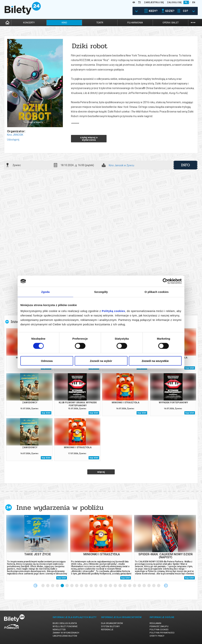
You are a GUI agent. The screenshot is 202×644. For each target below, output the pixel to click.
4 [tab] (58, 586)
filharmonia (135, 23)
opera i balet (171, 23)
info (186, 165)
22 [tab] (144, 586)
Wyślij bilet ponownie (65, 626)
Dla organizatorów (112, 623)
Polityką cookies (113, 311)
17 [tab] (120, 586)
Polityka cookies (159, 630)
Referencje (107, 630)
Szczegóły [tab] (101, 292)
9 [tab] (82, 586)
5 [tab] (62, 586)
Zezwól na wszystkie (155, 361)
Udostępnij (13, 140)
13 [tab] (101, 586)
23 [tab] (149, 586)
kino (64, 23)
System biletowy (110, 626)
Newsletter (59, 630)
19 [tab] (130, 586)
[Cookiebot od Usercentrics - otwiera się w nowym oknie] (165, 281)
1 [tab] (43, 586)
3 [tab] (53, 586)
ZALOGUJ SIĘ (174, 2)
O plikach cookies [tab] (157, 292)
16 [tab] (115, 586)
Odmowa (47, 361)
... (193, 22)
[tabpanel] (37, 548)
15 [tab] (111, 586)
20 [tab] (135, 586)
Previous (35, 586)
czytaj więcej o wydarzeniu (89, 139)
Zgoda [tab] (45, 292)
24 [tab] (154, 586)
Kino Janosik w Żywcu (121, 165)
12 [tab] (96, 586)
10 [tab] (87, 586)
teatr (100, 23)
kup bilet (190, 368)
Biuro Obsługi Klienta (65, 623)
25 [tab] (159, 586)
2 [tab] (48, 586)
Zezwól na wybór (101, 361)
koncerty (29, 23)
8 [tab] (77, 586)
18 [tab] (125, 586)
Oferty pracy (157, 636)
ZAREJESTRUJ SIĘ (154, 2)
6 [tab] (67, 586)
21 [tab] (140, 586)
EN (194, 2)
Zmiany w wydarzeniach (66, 633)
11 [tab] (91, 586)
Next (166, 586)
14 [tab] (106, 586)
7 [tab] (72, 586)
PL (186, 2)
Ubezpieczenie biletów (65, 636)
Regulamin (155, 623)
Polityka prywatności (162, 633)
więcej (101, 472)
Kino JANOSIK (15, 135)
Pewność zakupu (159, 626)
